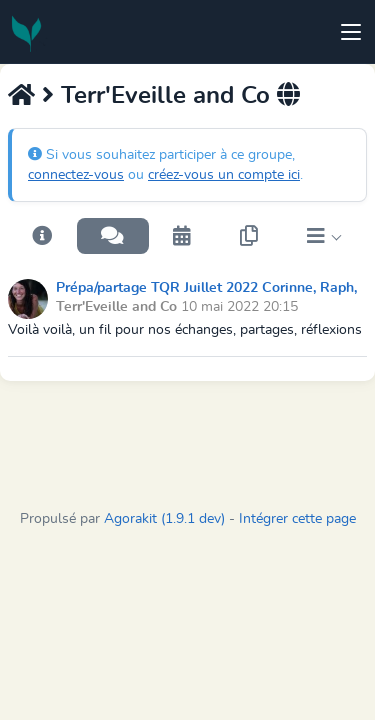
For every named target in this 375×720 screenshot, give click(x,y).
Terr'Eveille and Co (165, 96)
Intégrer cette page (297, 519)
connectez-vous (76, 175)
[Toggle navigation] (351, 32)
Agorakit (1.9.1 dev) (164, 519)
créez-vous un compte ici (224, 175)
